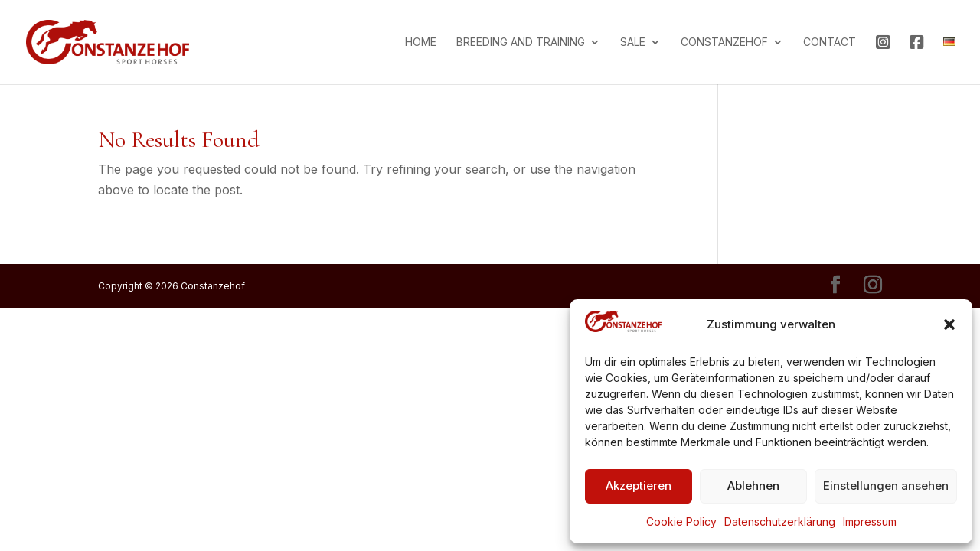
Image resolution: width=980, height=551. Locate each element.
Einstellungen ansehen (886, 486)
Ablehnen (753, 486)
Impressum (870, 522)
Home (421, 42)
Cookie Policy (681, 522)
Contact (830, 42)
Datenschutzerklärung (780, 522)
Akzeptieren (639, 486)
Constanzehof (724, 42)
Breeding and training (521, 42)
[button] (949, 324)
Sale (633, 42)
